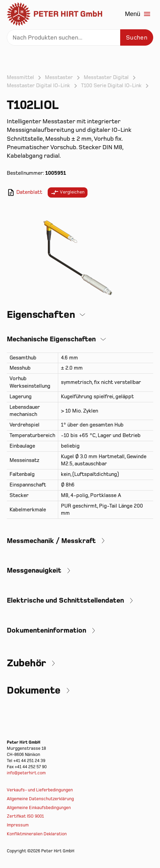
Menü (138, 14)
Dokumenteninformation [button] (46, 630)
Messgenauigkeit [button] (34, 570)
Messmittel (20, 77)
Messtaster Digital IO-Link (38, 86)
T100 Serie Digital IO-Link (111, 86)
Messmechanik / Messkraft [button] (51, 541)
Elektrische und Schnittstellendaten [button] (65, 600)
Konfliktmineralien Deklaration (37, 834)
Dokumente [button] (34, 691)
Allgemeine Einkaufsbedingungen (39, 808)
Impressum (18, 825)
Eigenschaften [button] (41, 315)
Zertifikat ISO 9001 (25, 816)
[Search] (80, 37)
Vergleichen (68, 192)
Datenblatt (25, 192)
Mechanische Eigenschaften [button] (51, 339)
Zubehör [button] (26, 663)
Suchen (137, 38)
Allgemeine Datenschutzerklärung (40, 799)
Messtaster (59, 77)
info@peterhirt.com (26, 773)
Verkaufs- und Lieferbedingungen (40, 790)
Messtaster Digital (106, 77)
